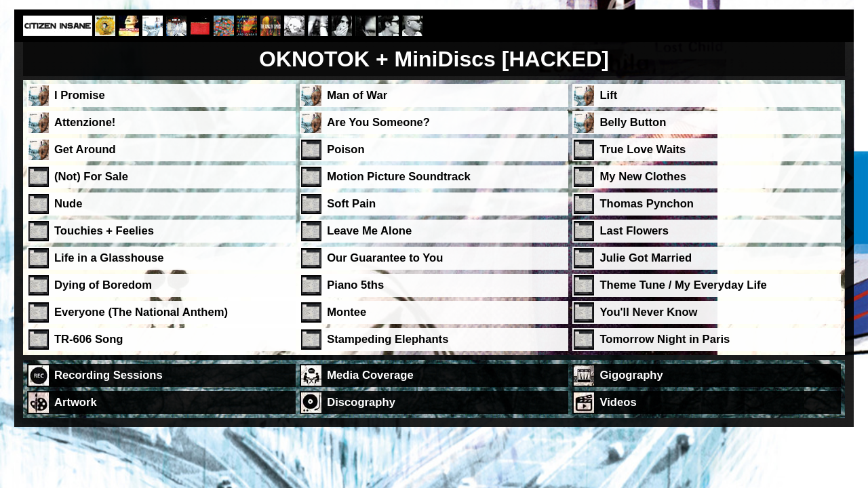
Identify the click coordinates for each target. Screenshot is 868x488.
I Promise (80, 95)
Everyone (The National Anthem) (141, 312)
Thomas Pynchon (647, 204)
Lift (608, 95)
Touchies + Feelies (104, 231)
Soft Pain (351, 204)
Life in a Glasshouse (109, 258)
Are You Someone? (378, 122)
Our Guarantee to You (385, 258)
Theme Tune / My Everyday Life (683, 285)
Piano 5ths (355, 285)
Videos (618, 402)
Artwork (76, 402)
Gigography (631, 375)
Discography (361, 402)
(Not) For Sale (91, 177)
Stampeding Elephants (388, 339)
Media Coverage (370, 375)
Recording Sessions (108, 375)
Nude (68, 204)
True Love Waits (643, 149)
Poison (346, 149)
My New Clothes (643, 177)
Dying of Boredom (103, 285)
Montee (347, 312)
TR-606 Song (89, 339)
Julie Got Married (646, 258)
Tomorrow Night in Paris (665, 339)
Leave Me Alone (369, 231)
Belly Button (633, 122)
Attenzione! (85, 122)
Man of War (357, 95)
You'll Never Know (648, 312)
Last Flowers (634, 231)
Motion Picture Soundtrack (399, 177)
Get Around (85, 149)
